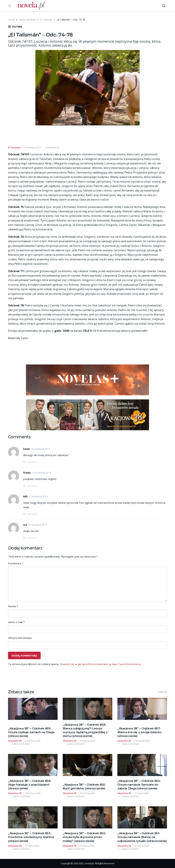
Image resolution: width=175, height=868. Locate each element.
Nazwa (13, 606)
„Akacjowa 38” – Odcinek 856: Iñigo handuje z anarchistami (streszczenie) (30, 785)
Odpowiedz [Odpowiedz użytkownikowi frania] (32, 486)
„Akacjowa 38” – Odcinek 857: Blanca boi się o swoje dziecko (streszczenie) (139, 732)
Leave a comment (21, 744)
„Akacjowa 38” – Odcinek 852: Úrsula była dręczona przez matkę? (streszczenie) (84, 837)
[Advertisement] (87, 137)
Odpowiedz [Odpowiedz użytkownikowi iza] (32, 538)
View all (162, 692)
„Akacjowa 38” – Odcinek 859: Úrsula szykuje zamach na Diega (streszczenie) (31, 732)
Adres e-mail (16, 622)
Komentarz (15, 563)
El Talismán (46, 20)
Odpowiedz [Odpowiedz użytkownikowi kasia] (32, 462)
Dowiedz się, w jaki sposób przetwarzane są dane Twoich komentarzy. (101, 664)
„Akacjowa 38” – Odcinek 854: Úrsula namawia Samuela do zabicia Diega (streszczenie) (139, 785)
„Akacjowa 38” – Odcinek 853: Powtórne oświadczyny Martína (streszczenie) (31, 837)
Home (11, 20)
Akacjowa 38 (15, 741)
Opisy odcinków (27, 20)
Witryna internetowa (20, 638)
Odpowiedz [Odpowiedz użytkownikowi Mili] (32, 514)
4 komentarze (52, 147)
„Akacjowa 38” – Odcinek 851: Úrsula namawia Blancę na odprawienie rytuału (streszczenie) (142, 837)
